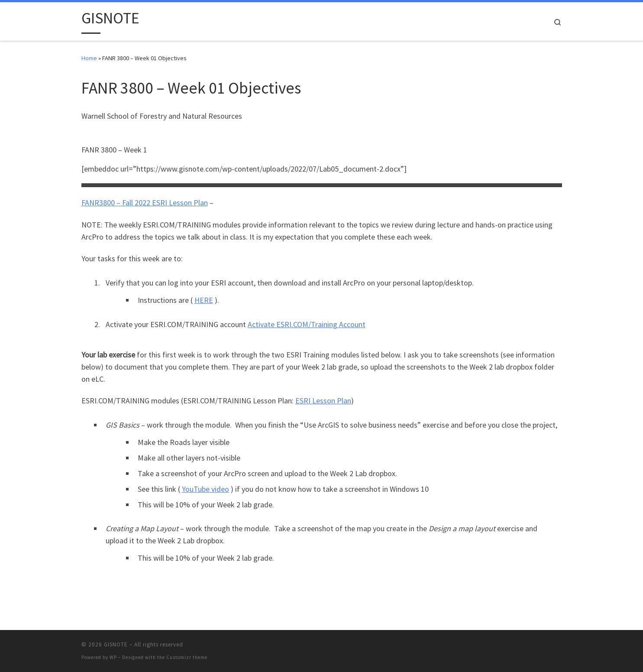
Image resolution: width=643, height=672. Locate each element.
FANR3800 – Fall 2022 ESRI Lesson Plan (145, 203)
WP (113, 657)
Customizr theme (187, 657)
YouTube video (205, 489)
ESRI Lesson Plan (323, 401)
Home (89, 58)
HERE (204, 300)
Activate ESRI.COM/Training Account (307, 324)
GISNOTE (116, 644)
